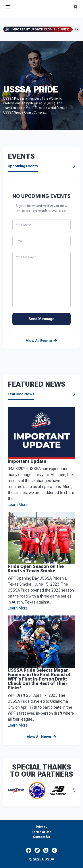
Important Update (27, 461)
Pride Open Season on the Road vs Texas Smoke (36, 569)
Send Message (42, 319)
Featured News (21, 394)
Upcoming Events (23, 166)
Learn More (18, 504)
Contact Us (41, 837)
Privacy (41, 827)
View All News (73, 394)
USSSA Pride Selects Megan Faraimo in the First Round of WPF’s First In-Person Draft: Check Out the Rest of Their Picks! (39, 679)
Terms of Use (42, 832)
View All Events (73, 166)
